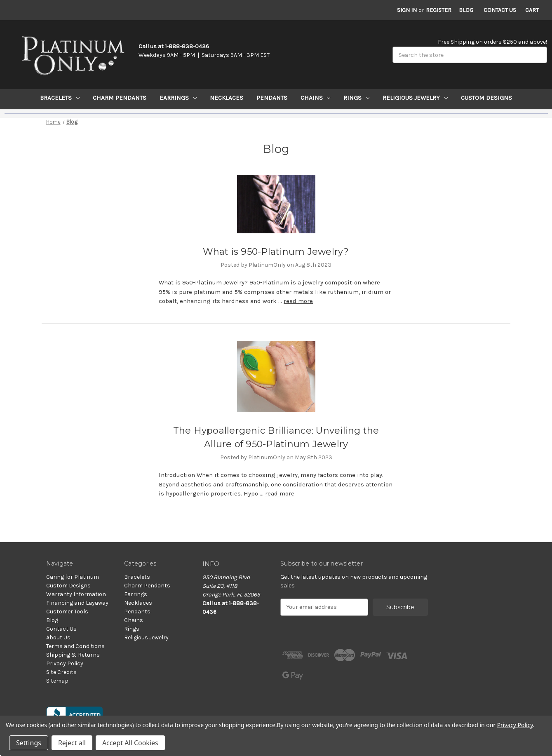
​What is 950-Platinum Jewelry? (276, 252)
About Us (58, 637)
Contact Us (500, 10)
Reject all (72, 743)
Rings (356, 98)
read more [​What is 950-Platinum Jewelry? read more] (298, 301)
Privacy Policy (65, 663)
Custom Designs (486, 98)
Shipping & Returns (73, 655)
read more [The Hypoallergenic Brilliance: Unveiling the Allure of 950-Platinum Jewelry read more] (280, 493)
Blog (466, 10)
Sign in (407, 10)
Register (439, 10)
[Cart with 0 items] (532, 10)
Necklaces (227, 98)
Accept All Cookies (130, 743)
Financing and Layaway (77, 603)
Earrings (178, 98)
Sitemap (57, 681)
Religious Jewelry (415, 98)
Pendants (272, 98)
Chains (316, 98)
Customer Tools (67, 612)
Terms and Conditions (75, 646)
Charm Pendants (120, 98)
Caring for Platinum (73, 577)
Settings (29, 743)
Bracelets (60, 98)
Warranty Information (76, 594)
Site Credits (61, 672)
